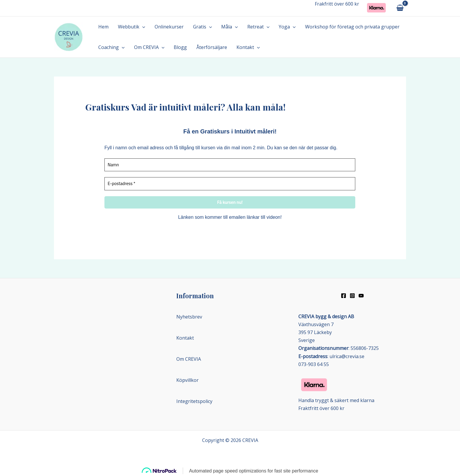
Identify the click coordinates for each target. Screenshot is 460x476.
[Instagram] (352, 296)
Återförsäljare (212, 47)
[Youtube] (361, 296)
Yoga (287, 27)
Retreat (258, 27)
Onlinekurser (169, 27)
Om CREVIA (149, 47)
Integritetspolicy (194, 401)
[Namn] (230, 165)
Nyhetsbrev (189, 317)
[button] (142, 27)
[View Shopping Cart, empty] (400, 8)
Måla (230, 27)
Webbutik (132, 27)
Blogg (180, 47)
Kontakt (248, 47)
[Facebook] (344, 296)
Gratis (203, 27)
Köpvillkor (187, 380)
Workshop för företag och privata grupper (352, 27)
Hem (103, 27)
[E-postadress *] (230, 184)
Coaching (111, 47)
